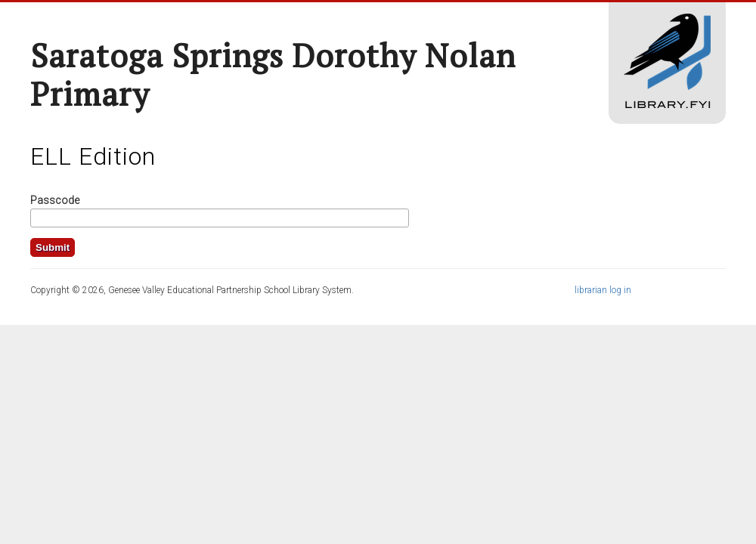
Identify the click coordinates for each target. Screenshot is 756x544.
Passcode (55, 200)
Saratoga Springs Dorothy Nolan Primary (273, 74)
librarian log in (603, 290)
